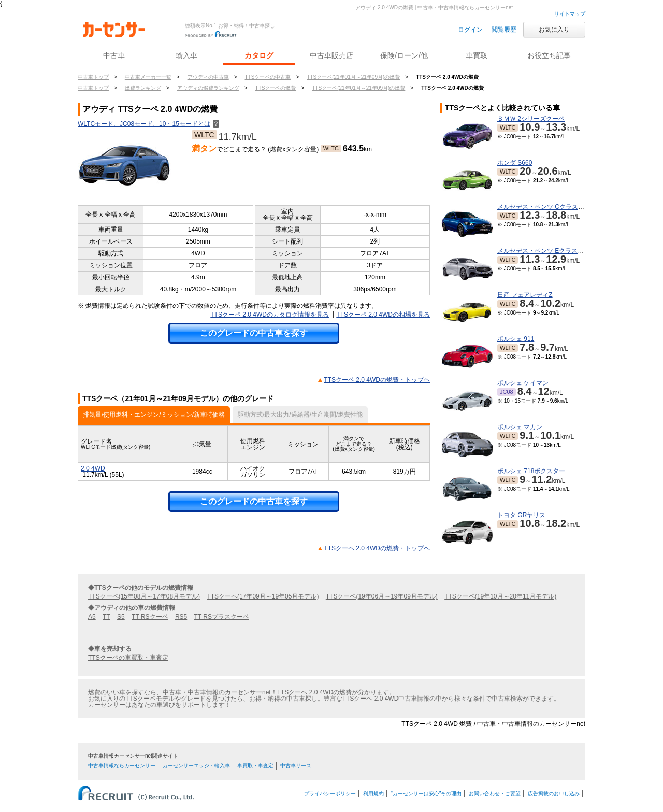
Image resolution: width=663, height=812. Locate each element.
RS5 (181, 617)
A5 (92, 617)
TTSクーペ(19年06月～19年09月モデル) (382, 596)
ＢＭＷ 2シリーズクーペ (531, 119)
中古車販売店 (331, 55)
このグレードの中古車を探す (254, 333)
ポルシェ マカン (520, 427)
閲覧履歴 (504, 30)
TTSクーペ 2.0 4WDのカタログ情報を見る (270, 315)
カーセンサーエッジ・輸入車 (196, 766)
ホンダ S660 (515, 163)
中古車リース (296, 766)
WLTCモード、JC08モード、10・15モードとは (148, 124)
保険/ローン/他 (404, 55)
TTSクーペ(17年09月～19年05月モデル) (263, 596)
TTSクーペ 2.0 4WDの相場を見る (383, 315)
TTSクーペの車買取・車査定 (128, 658)
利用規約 (373, 794)
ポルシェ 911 (516, 339)
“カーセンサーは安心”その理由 (427, 794)
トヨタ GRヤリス (521, 515)
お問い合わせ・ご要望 (495, 794)
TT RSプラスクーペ (222, 617)
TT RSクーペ (150, 617)
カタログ (259, 55)
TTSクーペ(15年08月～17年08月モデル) (144, 596)
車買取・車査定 (255, 766)
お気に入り (554, 30)
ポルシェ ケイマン (523, 383)
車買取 (477, 55)
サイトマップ (570, 14)
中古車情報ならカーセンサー (122, 766)
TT (106, 617)
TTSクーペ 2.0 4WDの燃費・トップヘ (377, 380)
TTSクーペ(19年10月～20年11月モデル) (500, 596)
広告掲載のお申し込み (554, 794)
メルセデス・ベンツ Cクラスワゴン (547, 207)
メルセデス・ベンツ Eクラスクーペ (547, 251)
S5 (121, 617)
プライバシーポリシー (330, 794)
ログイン (470, 30)
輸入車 (186, 55)
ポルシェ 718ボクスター (531, 471)
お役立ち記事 (549, 55)
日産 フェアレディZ (525, 295)
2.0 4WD (93, 468)
